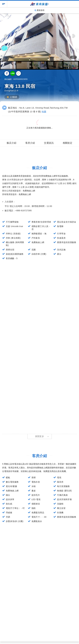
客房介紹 (30, 143)
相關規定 (68, 143)
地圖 (44, 112)
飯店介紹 (12, 143)
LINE (13, 73)
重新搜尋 (40, 10)
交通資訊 (49, 143)
